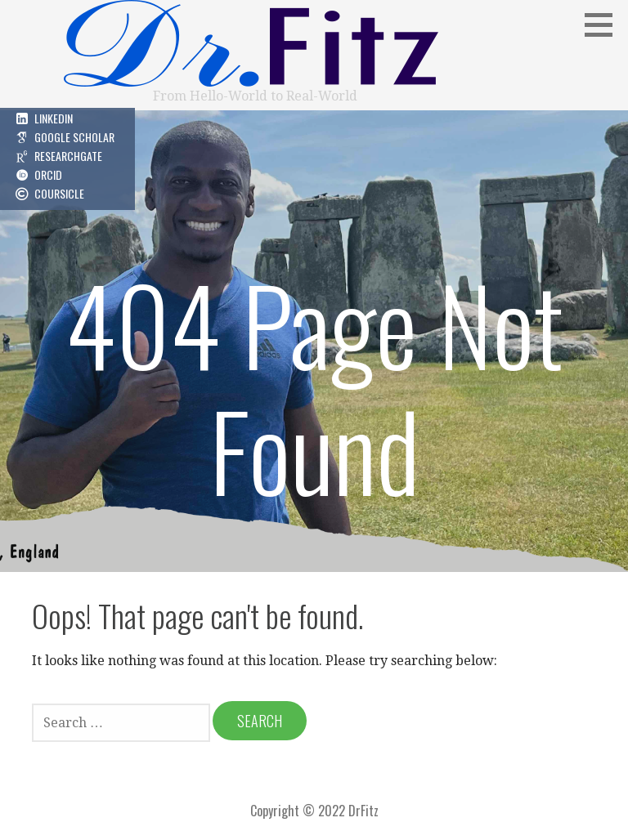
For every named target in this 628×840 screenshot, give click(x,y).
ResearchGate (68, 156)
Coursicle (59, 193)
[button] (604, 25)
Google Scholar (74, 137)
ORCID (48, 174)
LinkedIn (54, 118)
